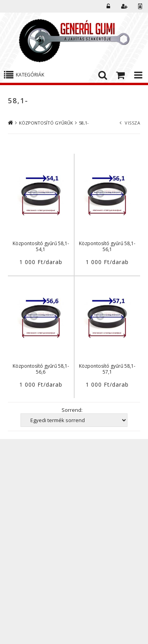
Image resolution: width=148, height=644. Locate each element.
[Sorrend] (74, 420)
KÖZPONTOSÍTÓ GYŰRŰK (46, 123)
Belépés (109, 6)
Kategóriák (30, 75)
